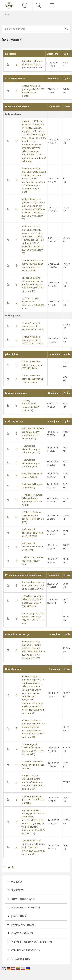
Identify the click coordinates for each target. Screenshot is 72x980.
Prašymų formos (22, 933)
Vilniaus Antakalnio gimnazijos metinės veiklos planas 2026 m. (33, 340)
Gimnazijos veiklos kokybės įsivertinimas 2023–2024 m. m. (32, 365)
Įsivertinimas (19, 916)
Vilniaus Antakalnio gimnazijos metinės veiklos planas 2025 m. (33, 326)
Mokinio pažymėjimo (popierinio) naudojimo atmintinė (33, 800)
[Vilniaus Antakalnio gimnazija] (9, 5)
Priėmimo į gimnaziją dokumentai (31, 942)
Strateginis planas (23, 899)
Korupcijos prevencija (26, 950)
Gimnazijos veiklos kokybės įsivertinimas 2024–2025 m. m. (32, 379)
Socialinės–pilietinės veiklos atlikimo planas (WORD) (33, 765)
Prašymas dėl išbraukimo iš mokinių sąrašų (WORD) (32, 533)
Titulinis (5, 14)
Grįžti (11, 868)
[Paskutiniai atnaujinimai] (25, 5)
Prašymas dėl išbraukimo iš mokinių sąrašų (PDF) (32, 547)
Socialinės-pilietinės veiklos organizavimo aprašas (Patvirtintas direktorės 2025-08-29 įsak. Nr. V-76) (32, 284)
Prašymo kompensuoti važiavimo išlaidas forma (33, 561)
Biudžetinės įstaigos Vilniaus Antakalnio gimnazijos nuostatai (32, 64)
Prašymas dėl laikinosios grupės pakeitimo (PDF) (31, 463)
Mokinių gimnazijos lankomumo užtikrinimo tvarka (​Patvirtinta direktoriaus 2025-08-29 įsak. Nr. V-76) (33, 847)
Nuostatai (18, 891)
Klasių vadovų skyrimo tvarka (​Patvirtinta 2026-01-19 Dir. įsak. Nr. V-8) (33, 585)
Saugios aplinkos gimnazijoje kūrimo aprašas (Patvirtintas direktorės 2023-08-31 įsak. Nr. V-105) (32, 782)
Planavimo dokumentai (25, 908)
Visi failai (17, 882)
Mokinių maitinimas (23, 925)
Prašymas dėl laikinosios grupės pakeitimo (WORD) (31, 449)
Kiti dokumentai (21, 959)
